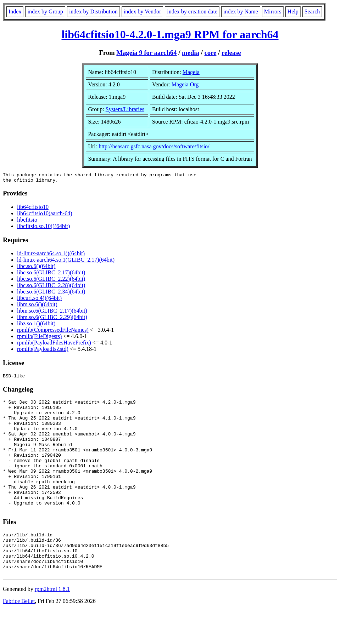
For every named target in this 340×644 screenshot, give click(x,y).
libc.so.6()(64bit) (36, 268)
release (231, 53)
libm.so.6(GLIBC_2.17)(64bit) (52, 313)
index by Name (241, 12)
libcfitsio (27, 222)
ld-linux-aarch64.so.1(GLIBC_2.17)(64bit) (66, 262)
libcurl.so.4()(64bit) (39, 300)
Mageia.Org (185, 84)
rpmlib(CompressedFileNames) (53, 332)
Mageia (191, 72)
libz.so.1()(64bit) (36, 326)
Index (15, 12)
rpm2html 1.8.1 (52, 623)
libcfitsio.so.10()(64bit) (43, 228)
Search (312, 12)
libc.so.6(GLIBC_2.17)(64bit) (51, 275)
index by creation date (192, 12)
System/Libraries (125, 109)
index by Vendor (142, 12)
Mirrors (273, 12)
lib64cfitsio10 (33, 209)
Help (293, 12)
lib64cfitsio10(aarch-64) (45, 215)
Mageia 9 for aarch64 (146, 53)
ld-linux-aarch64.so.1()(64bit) (51, 255)
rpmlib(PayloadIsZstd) (43, 351)
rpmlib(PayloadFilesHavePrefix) (54, 345)
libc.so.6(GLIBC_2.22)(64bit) (51, 281)
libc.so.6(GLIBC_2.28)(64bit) (51, 287)
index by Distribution (93, 12)
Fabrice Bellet (19, 635)
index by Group (45, 12)
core (210, 53)
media (191, 53)
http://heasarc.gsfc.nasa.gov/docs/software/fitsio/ (154, 146)
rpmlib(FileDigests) (39, 338)
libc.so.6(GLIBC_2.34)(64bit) (51, 294)
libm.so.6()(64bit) (37, 306)
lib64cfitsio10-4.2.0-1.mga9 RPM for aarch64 (170, 34)
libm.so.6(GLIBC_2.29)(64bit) (52, 319)
